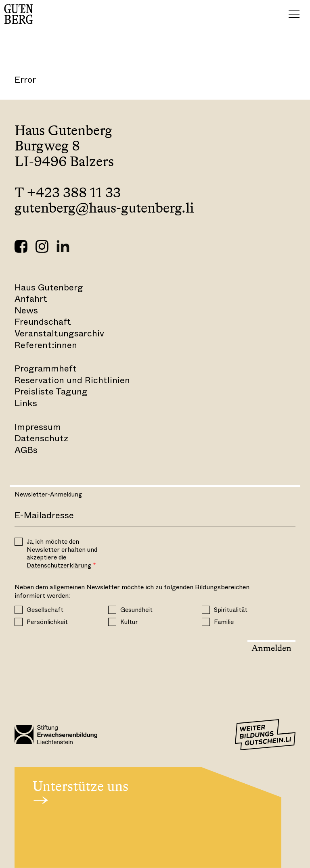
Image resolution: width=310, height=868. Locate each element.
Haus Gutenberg (49, 287)
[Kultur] (112, 622)
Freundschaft (43, 322)
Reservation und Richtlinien (72, 380)
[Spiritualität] (206, 610)
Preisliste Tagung (51, 391)
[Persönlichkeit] (19, 622)
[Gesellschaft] (19, 610)
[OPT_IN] (19, 542)
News (26, 310)
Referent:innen (46, 345)
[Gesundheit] (112, 610)
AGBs (26, 450)
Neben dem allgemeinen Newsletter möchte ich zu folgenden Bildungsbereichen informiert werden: (132, 592)
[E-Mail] (155, 516)
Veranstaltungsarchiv (59, 333)
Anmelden (271, 648)
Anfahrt (31, 299)
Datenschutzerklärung (59, 565)
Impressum (38, 427)
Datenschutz (41, 438)
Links (26, 403)
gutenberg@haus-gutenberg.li (104, 208)
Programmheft (46, 368)
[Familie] (206, 622)
